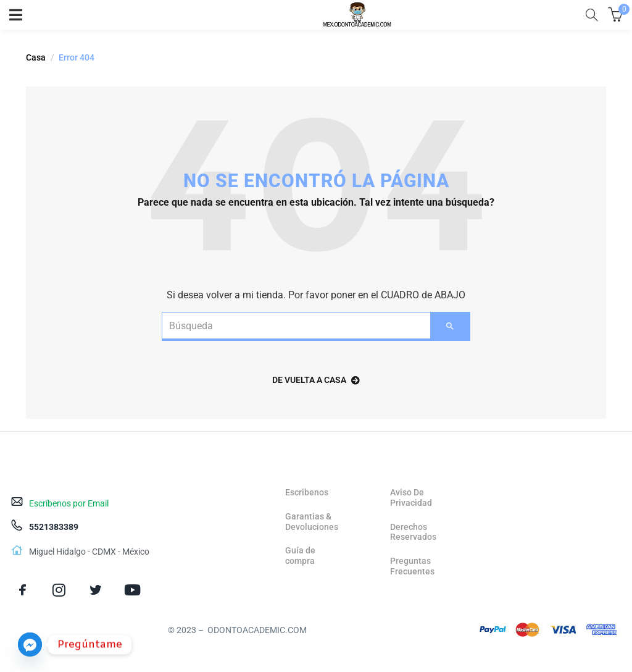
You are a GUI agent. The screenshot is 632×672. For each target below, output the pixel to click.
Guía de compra (300, 556)
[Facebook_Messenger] (30, 645)
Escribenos (307, 492)
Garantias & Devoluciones (312, 522)
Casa (36, 57)
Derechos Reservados (413, 532)
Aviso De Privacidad (411, 498)
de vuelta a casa (316, 380)
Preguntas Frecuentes (412, 566)
